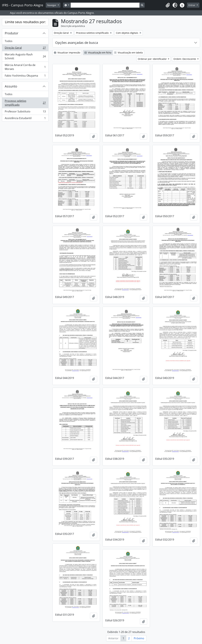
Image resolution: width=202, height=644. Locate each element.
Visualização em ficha (98, 53)
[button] (168, 5)
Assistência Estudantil (25, 119)
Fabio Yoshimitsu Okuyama (25, 76)
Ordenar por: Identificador (153, 59)
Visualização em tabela (128, 53)
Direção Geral (25, 48)
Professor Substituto (25, 112)
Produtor (12, 33)
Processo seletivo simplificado (25, 103)
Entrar (192, 5)
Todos (9, 41)
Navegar (52, 5)
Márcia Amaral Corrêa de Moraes (25, 67)
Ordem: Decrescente (185, 59)
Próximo (139, 638)
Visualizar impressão (67, 53)
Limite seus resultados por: (25, 22)
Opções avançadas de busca (77, 43)
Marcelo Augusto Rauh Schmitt (25, 56)
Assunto (11, 86)
